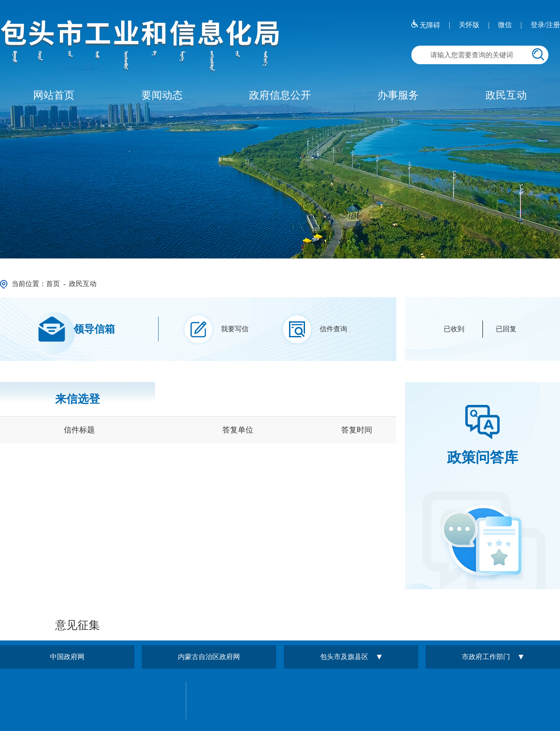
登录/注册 (545, 25)
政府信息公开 (280, 95)
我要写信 (235, 329)
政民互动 (506, 95)
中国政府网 (67, 657)
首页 (53, 284)
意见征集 (78, 625)
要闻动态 (162, 95)
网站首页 (54, 95)
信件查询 (333, 329)
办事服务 (398, 95)
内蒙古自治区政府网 (209, 657)
